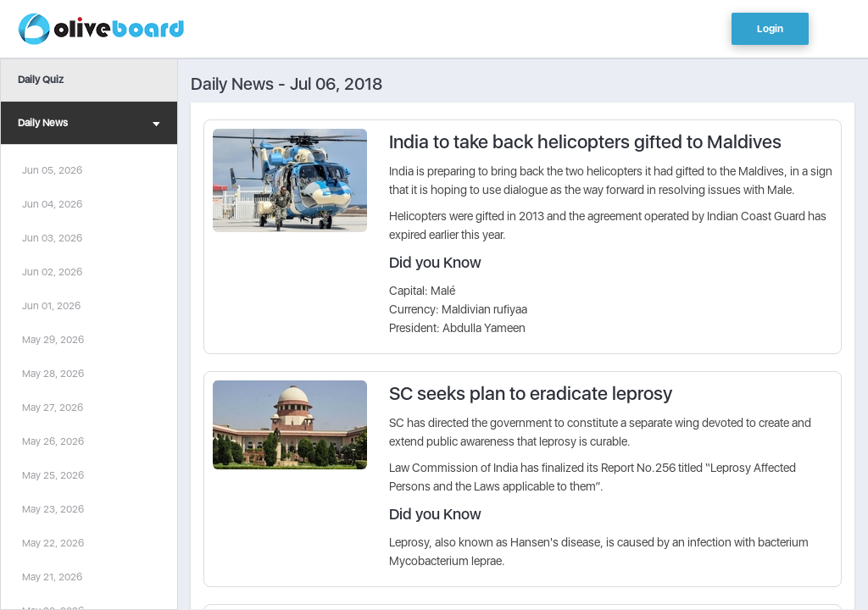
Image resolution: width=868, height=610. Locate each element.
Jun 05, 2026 (52, 170)
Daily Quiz (41, 80)
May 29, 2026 (53, 340)
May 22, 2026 (53, 543)
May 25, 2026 (53, 475)
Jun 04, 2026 (52, 204)
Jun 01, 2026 (51, 306)
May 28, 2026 (53, 374)
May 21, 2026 (52, 577)
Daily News (89, 125)
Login (770, 29)
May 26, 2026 (53, 441)
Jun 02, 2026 (52, 272)
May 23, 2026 (53, 509)
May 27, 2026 (53, 408)
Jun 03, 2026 (52, 238)
